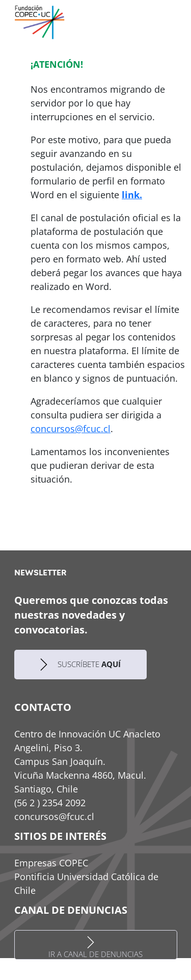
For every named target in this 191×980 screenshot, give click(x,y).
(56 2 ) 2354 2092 (50, 803)
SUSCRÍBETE (80, 665)
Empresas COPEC (51, 863)
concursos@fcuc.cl (71, 429)
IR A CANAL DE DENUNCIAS (95, 947)
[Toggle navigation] (175, 22)
